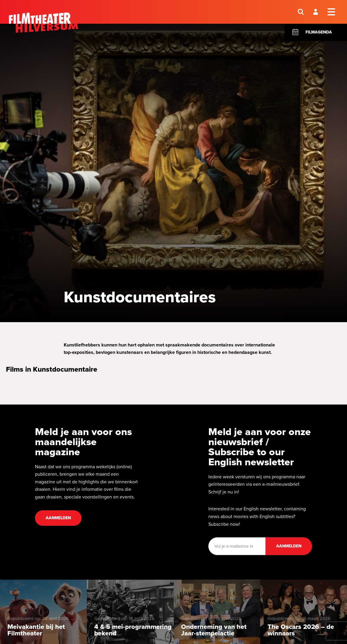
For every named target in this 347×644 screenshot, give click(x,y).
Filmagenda (319, 32)
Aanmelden (58, 518)
